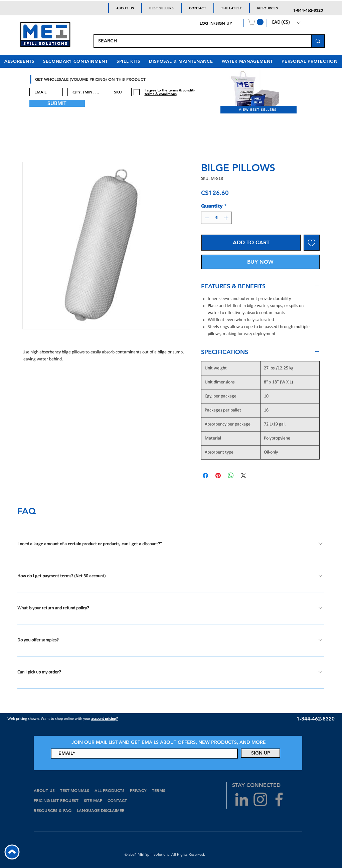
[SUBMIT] (57, 103)
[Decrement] (206, 218)
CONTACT (118, 800)
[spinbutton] (216, 218)
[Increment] (227, 218)
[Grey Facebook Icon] (279, 799)
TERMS (159, 790)
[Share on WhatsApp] (231, 476)
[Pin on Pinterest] (218, 476)
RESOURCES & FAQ (53, 810)
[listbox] (286, 23)
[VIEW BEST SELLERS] (259, 110)
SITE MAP (93, 800)
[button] (255, 22)
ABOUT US (44, 790)
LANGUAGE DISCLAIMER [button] (101, 810)
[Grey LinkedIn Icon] (242, 799)
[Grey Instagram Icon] (260, 799)
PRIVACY (138, 790)
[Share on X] (243, 476)
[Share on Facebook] (205, 476)
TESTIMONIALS (75, 790)
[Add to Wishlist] (312, 243)
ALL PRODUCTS (110, 790)
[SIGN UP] (261, 753)
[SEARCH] (198, 41)
